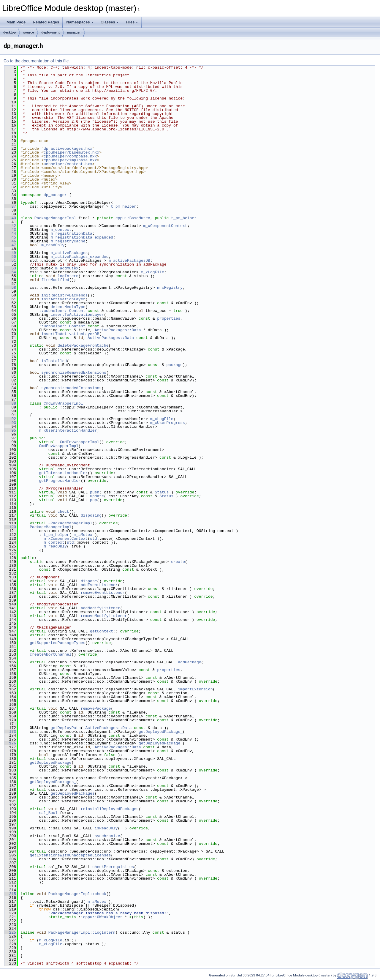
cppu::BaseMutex (133, 218)
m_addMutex (67, 268)
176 (10, 743)
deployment (50, 32)
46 (10, 241)
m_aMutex (83, 535)
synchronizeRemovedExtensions (74, 373)
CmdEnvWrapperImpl (63, 403)
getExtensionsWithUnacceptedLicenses (70, 855)
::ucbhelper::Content (62, 311)
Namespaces (80, 22)
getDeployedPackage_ (161, 732)
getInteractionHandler (63, 473)
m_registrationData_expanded (82, 237)
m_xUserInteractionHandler (68, 430)
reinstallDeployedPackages (110, 809)
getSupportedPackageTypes (57, 643)
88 (10, 403)
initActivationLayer (63, 299)
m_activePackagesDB (129, 261)
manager (74, 32)
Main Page (16, 22)
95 (10, 430)
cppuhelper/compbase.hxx (70, 156)
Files (132, 22)
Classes (110, 22)
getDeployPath (65, 728)
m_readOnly (53, 245)
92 (10, 419)
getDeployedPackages (72, 793)
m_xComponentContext (165, 226)
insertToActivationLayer (77, 315)
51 (10, 261)
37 (10, 206)
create (178, 562)
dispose (89, 581)
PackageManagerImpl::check (77, 894)
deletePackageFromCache (83, 345)
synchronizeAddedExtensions (71, 388)
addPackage (189, 662)
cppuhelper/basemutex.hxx (71, 152)
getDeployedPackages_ (53, 782)
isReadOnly (106, 828)
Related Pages (46, 22)
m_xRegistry (170, 288)
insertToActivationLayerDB (70, 334)
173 (10, 732)
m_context (61, 230)
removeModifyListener (104, 616)
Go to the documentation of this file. (37, 61)
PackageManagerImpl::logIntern (82, 932)
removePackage (96, 708)
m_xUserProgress (168, 423)
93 (10, 423)
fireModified (55, 280)
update (97, 496)
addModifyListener (100, 608)
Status (162, 492)
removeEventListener (103, 593)
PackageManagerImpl (55, 218)
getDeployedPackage (50, 763)
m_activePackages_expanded (79, 257)
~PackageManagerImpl (70, 523)
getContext (102, 631)
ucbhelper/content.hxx (68, 164)
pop (93, 500)
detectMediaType (68, 307)
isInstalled (54, 361)
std (93, 539)
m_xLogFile (153, 272)
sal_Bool (48, 813)
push (95, 492)
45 (10, 237)
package (174, 365)
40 (10, 218)
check (63, 512)
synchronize (107, 836)
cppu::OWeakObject (103, 917)
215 (10, 894)
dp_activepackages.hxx (68, 149)
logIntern (68, 276)
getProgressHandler (60, 481)
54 (10, 272)
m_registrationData (71, 233)
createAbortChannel (50, 654)
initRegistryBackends (64, 295)
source (28, 32)
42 (10, 226)
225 (10, 932)
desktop (9, 32)
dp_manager (55, 195)
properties (169, 318)
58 (10, 288)
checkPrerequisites (113, 867)
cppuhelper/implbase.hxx (70, 160)
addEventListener (99, 585)
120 (10, 527)
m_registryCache (68, 241)
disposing (91, 515)
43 (10, 230)
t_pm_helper (123, 206)
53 (10, 268)
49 (10, 253)
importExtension (195, 689)
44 (10, 233)
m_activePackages (69, 253)
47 (10, 245)
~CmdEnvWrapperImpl (78, 442)
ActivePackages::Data (118, 330)
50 (10, 257)
